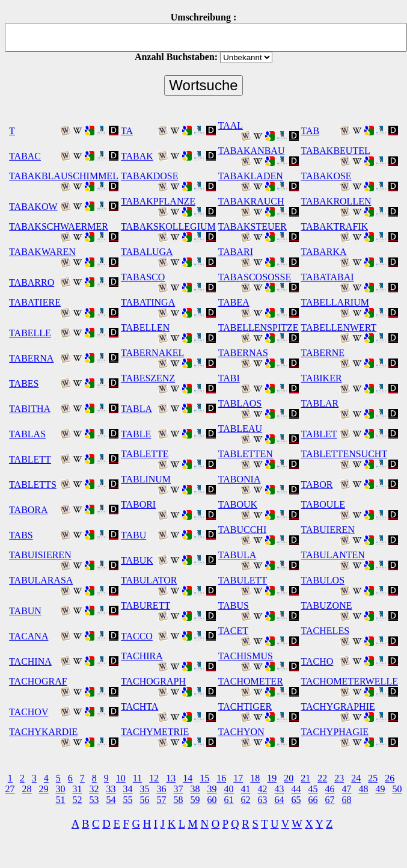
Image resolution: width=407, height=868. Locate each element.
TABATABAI (328, 277)
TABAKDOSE (150, 176)
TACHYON (241, 732)
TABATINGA (148, 302)
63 (263, 800)
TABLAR (320, 403)
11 (137, 778)
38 (195, 789)
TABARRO (32, 282)
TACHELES (326, 631)
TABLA (136, 409)
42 (263, 789)
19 (272, 778)
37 (179, 789)
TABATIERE (35, 302)
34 (128, 789)
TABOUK (238, 504)
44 (296, 789)
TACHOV (29, 712)
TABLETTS (33, 485)
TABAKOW (33, 207)
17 (238, 778)
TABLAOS (240, 403)
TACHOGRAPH (153, 681)
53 (94, 800)
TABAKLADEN (251, 176)
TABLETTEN (246, 454)
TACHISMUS (246, 656)
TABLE (136, 434)
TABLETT (30, 459)
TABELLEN (145, 328)
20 (289, 778)
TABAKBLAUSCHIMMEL (64, 176)
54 (111, 800)
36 (162, 789)
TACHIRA (142, 656)
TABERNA (31, 358)
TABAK (137, 156)
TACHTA (139, 706)
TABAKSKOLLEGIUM (168, 226)
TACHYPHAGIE (335, 732)
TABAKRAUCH (251, 201)
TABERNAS (243, 353)
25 (373, 778)
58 (179, 800)
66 (313, 800)
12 (154, 778)
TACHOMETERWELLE (350, 681)
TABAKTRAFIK (335, 226)
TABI (229, 378)
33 (111, 789)
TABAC (25, 156)
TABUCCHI (243, 530)
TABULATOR (149, 580)
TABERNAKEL (152, 353)
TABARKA (324, 252)
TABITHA (30, 409)
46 (330, 789)
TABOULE (323, 504)
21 (305, 778)
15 (204, 778)
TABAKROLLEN (336, 201)
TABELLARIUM (335, 302)
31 (78, 789)
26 (390, 778)
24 (356, 778)
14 (188, 778)
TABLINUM (146, 479)
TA (127, 131)
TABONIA (240, 479)
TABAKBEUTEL (336, 151)
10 (121, 778)
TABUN (25, 611)
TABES (24, 383)
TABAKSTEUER (252, 226)
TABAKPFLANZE (158, 201)
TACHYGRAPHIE (338, 706)
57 (162, 800)
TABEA (234, 302)
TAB (311, 131)
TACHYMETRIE (155, 732)
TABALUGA (147, 252)
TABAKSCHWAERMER (59, 226)
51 (61, 800)
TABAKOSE (326, 176)
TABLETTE (145, 454)
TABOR (317, 485)
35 (145, 789)
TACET (233, 631)
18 (255, 778)
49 (381, 789)
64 (280, 800)
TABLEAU (240, 429)
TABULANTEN (333, 555)
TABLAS (27, 434)
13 (171, 778)
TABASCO (143, 277)
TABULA (237, 555)
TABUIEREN (328, 530)
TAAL (231, 125)
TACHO (317, 661)
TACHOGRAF (38, 681)
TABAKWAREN (42, 252)
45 (313, 789)
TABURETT (145, 605)
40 (229, 789)
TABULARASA (41, 580)
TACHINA (30, 661)
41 (246, 789)
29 (44, 789)
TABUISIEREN (40, 555)
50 (397, 789)
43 (280, 789)
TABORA (29, 510)
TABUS (234, 605)
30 (61, 789)
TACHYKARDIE (43, 732)
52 (78, 800)
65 (296, 800)
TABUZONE (327, 605)
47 (347, 789)
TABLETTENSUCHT (344, 454)
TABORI (138, 504)
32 (94, 789)
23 (339, 778)
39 (212, 789)
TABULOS (323, 580)
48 (364, 789)
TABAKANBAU (252, 151)
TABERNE (323, 353)
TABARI (236, 252)
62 (246, 800)
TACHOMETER (251, 681)
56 (145, 800)
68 (347, 800)
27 (10, 789)
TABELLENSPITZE (259, 328)
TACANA (29, 636)
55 (128, 800)
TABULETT (243, 580)
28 (27, 789)
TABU (133, 535)
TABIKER (322, 378)
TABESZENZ (148, 378)
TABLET (319, 434)
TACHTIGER (245, 706)
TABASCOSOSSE (255, 277)
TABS (21, 535)
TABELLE (30, 333)
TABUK (137, 560)
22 (322, 778)
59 (195, 800)
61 (229, 800)
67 (330, 800)
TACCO (137, 636)
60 (212, 800)
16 (221, 778)
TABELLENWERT (339, 328)
